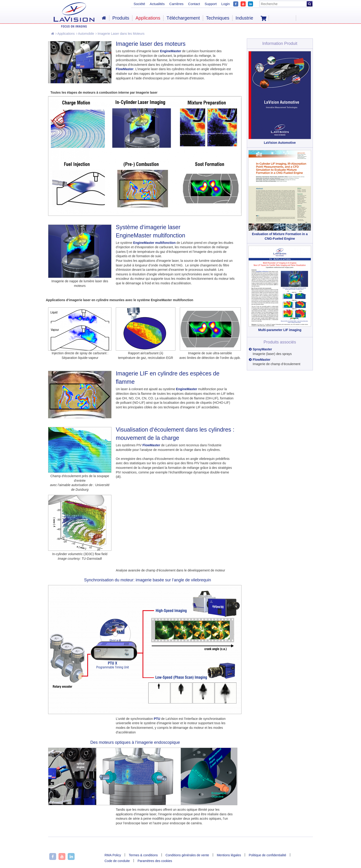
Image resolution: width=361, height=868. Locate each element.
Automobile (85, 34)
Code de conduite (117, 861)
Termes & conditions (143, 855)
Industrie (244, 18)
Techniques (218, 18)
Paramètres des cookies (155, 861)
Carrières (176, 4)
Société (139, 4)
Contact (194, 4)
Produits (121, 18)
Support (211, 4)
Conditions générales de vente (187, 855)
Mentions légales (229, 855)
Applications (65, 34)
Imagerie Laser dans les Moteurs (120, 34)
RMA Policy (113, 855)
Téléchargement (183, 18)
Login (226, 4)
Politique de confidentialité (267, 855)
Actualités (157, 4)
